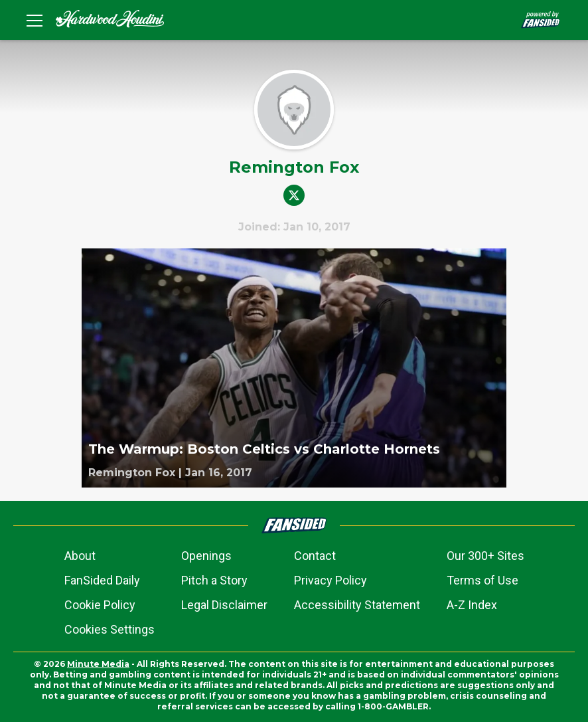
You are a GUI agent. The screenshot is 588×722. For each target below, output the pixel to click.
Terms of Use (482, 580)
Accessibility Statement (357, 605)
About (80, 556)
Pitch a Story (214, 580)
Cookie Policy (100, 605)
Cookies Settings (110, 629)
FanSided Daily (102, 580)
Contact (315, 556)
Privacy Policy (331, 580)
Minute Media (98, 664)
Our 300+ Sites (485, 556)
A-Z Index (472, 605)
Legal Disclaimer (224, 605)
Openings (206, 556)
